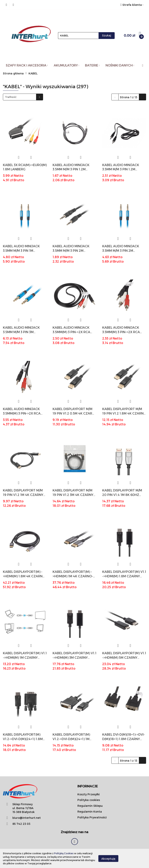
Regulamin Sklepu (90, 806)
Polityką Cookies (64, 853)
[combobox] (23, 97)
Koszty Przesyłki (89, 794)
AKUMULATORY (67, 65)
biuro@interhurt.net (27, 818)
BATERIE (92, 65)
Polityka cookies (89, 800)
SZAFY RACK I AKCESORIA (27, 65)
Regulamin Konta (90, 812)
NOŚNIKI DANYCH (120, 65)
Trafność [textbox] (11, 97)
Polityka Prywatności (92, 817)
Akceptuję (108, 858)
